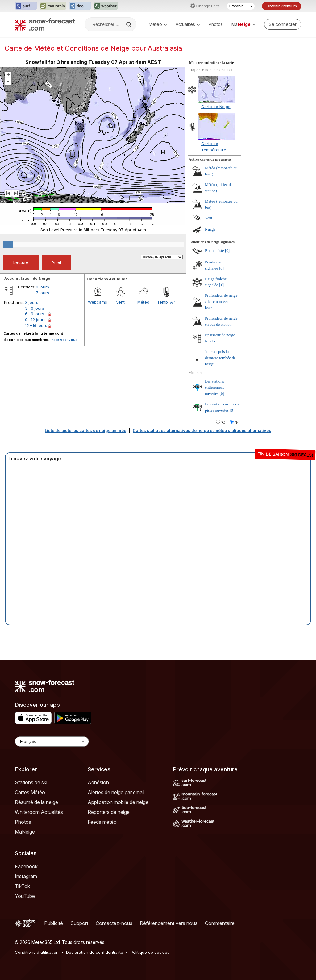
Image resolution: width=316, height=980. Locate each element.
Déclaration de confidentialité (95, 952)
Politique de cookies (150, 952)
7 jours (42, 293)
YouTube (25, 896)
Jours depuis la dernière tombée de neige (220, 358)
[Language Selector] (52, 741)
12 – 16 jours (36, 325)
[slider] (8, 244)
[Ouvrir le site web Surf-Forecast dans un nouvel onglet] (26, 6)
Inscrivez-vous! (64, 340)
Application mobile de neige (118, 802)
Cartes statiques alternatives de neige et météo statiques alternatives (202, 430)
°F (236, 422)
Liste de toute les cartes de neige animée (85, 430)
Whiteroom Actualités (39, 812)
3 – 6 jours (35, 308)
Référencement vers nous (169, 923)
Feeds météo (102, 822)
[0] (227, 251)
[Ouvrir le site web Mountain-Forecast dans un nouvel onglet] (53, 6)
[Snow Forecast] (45, 24)
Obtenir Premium (282, 6)
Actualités (188, 24)
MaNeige (25, 832)
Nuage (210, 229)
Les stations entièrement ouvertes (214, 387)
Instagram (26, 876)
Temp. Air (166, 302)
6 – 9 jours (35, 314)
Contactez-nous (114, 923)
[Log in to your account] (283, 24)
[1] (221, 285)
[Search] (129, 24)
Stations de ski (31, 782)
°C (223, 422)
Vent (120, 302)
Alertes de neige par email (116, 792)
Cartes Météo (30, 792)
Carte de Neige (216, 107)
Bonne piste (214, 251)
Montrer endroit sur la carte (211, 63)
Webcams (98, 302)
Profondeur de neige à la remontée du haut (221, 302)
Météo (158, 24)
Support (79, 923)
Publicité (54, 923)
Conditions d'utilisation (37, 952)
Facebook (26, 866)
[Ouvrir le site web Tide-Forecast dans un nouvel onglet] (80, 6)
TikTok (22, 886)
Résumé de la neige (36, 802)
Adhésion (98, 782)
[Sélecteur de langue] (241, 6)
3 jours (42, 287)
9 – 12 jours (35, 320)
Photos (216, 24)
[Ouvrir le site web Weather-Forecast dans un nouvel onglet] (106, 6)
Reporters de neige (109, 812)
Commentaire (220, 923)
